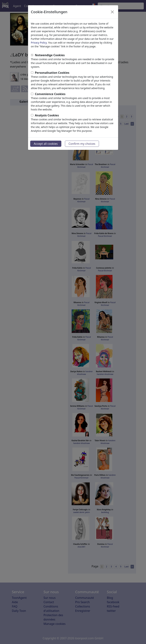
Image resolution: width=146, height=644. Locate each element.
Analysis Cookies (47, 115)
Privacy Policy (39, 43)
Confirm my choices (82, 144)
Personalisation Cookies (52, 73)
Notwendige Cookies (50, 55)
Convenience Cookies (50, 94)
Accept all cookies (46, 144)
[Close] (112, 12)
